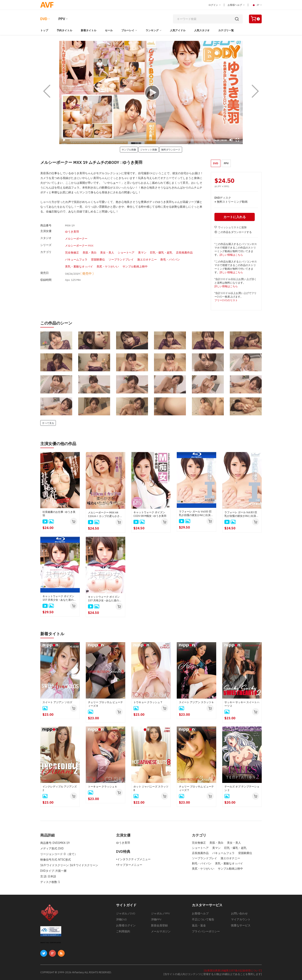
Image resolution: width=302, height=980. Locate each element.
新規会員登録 (159, 925)
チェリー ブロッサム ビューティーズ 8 (105, 704)
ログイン (215, 5)
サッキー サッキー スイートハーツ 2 (242, 704)
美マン (142, 248)
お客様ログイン (126, 925)
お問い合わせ (239, 913)
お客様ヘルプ (236, 5)
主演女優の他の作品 (58, 444)
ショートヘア (126, 248)
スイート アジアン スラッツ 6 (196, 702)
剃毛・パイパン (170, 253)
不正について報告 (203, 919)
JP (257, 5)
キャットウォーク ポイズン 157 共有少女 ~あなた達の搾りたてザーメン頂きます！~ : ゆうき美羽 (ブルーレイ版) (59, 598)
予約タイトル (64, 30)
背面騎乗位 (98, 253)
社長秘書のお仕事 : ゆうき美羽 (59, 514)
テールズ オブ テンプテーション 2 (242, 788)
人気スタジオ (202, 30)
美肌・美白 (90, 248)
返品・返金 (199, 925)
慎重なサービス (241, 925)
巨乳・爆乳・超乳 (161, 248)
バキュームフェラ (76, 253)
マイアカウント (241, 919)
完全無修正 (72, 248)
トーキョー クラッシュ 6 (102, 787)
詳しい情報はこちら (231, 255)
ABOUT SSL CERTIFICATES (51, 943)
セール (109, 30)
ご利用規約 (123, 931)
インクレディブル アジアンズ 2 (60, 788)
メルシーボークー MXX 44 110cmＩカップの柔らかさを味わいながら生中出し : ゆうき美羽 (105, 514)
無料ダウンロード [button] (171, 149)
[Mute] (231, 140)
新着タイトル (89, 30)
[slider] (140, 140)
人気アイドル (178, 30)
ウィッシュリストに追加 (230, 227)
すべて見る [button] (48, 423)
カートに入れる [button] (235, 217)
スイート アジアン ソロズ (57, 702)
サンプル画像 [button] (129, 149)
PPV (62, 19)
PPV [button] (226, 163)
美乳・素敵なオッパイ (79, 259)
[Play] (151, 92)
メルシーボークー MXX (79, 242)
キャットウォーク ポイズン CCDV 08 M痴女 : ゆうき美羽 (150, 514)
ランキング (152, 30)
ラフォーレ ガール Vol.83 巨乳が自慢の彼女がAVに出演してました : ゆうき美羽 (241, 514)
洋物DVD (121, 919)
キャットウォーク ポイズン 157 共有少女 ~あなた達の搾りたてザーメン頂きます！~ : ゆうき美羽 (105, 599)
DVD (44, 19)
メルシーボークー (76, 237)
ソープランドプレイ (121, 253)
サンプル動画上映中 (135, 259)
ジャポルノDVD (126, 913)
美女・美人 (107, 248)
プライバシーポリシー (206, 931)
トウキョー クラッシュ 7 (148, 702)
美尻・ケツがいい (108, 259)
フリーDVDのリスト (226, 300)
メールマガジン (161, 931)
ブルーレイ (128, 30)
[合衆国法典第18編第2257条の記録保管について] (233, 971)
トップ (44, 30)
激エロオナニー (147, 253)
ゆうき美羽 (72, 231)
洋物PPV (156, 919)
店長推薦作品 (184, 248)
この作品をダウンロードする (233, 232)
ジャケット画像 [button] (149, 149)
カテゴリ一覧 (226, 30)
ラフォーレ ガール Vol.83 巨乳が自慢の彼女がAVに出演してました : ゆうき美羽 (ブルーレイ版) (196, 513)
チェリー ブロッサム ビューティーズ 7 (196, 788)
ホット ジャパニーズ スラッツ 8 (151, 788)
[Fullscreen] (237, 140)
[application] (151, 92)
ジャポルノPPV (160, 913)
